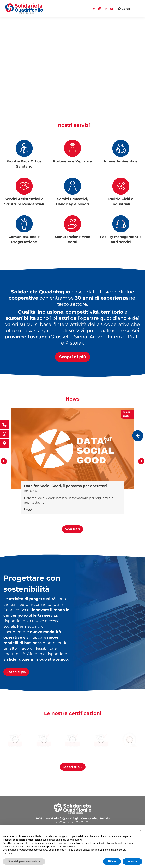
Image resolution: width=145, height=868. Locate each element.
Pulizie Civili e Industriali (121, 202)
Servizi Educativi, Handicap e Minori (72, 202)
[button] (4, 461)
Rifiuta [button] (112, 861)
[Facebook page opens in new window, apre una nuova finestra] (94, 9)
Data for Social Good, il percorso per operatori (65, 486)
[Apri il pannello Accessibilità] (138, 436)
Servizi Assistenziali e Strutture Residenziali (24, 202)
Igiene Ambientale (121, 161)
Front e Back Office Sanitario (24, 164)
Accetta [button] (132, 861)
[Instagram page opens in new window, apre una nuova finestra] (100, 9)
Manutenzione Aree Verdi (72, 239)
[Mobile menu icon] (137, 9)
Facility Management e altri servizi (121, 239)
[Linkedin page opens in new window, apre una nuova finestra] (106, 9)
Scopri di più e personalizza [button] (24, 861)
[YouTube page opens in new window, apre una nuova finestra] (112, 9)
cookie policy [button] (74, 840)
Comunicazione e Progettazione (24, 239)
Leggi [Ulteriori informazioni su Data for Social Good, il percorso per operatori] (29, 509)
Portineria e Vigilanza (72, 161)
